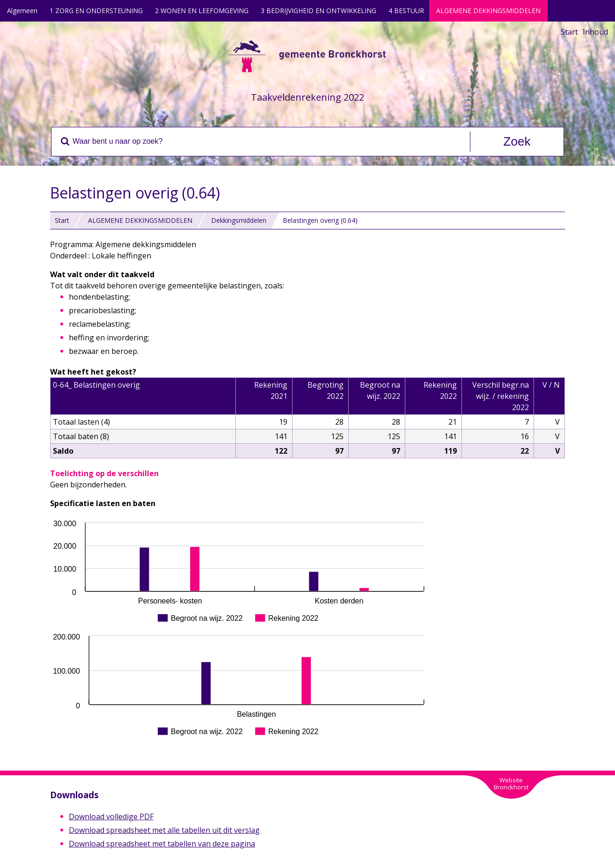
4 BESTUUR (406, 11)
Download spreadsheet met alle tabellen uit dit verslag (164, 830)
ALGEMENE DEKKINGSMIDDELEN (488, 11)
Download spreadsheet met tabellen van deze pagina (162, 844)
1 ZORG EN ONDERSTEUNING (96, 11)
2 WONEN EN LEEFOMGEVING (202, 11)
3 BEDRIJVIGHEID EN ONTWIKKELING (318, 11)
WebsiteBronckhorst (511, 783)
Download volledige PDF (111, 817)
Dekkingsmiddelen (239, 220)
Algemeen (22, 11)
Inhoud (595, 32)
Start (569, 32)
